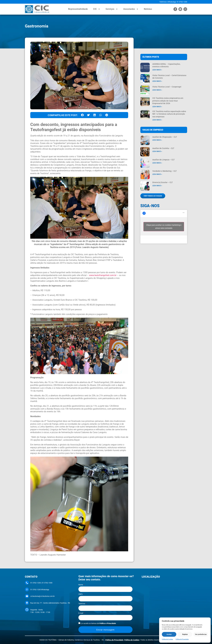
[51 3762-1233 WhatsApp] (27, 589)
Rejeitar (185, 634)
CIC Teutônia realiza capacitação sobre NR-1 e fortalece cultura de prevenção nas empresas (169, 114)
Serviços (112, 9)
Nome (81, 585)
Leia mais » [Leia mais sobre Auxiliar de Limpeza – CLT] (157, 163)
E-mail (81, 613)
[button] (82, 115)
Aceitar (169, 634)
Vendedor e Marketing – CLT (165, 171)
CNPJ (81, 594)
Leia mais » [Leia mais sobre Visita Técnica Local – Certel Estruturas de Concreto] (157, 81)
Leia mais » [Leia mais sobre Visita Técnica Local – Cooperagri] (157, 90)
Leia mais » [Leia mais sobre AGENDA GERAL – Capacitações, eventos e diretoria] (157, 70)
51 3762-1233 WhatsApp (40, 590)
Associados (131, 9)
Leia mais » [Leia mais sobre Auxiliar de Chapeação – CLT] (157, 140)
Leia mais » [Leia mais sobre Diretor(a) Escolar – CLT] (157, 186)
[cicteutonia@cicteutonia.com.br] (27, 596)
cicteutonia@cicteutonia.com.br (42, 596)
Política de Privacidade (182, 639)
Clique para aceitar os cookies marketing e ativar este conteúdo (164, 227)
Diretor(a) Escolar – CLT (163, 182)
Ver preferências (201, 634)
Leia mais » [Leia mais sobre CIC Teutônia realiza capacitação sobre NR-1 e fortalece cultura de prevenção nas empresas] (157, 120)
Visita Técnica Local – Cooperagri (167, 87)
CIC (97, 9)
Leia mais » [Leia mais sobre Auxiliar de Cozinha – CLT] (157, 151)
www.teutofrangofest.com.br (103, 275)
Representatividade (78, 9)
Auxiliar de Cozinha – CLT (163, 148)
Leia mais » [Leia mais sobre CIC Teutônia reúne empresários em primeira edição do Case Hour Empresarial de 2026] (157, 107)
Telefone (82, 604)
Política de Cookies (167, 639)
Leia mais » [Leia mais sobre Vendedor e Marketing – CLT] (157, 174)
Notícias (148, 9)
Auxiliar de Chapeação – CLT (165, 137)
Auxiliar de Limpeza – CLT (164, 160)
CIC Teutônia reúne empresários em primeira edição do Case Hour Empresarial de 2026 (168, 101)
